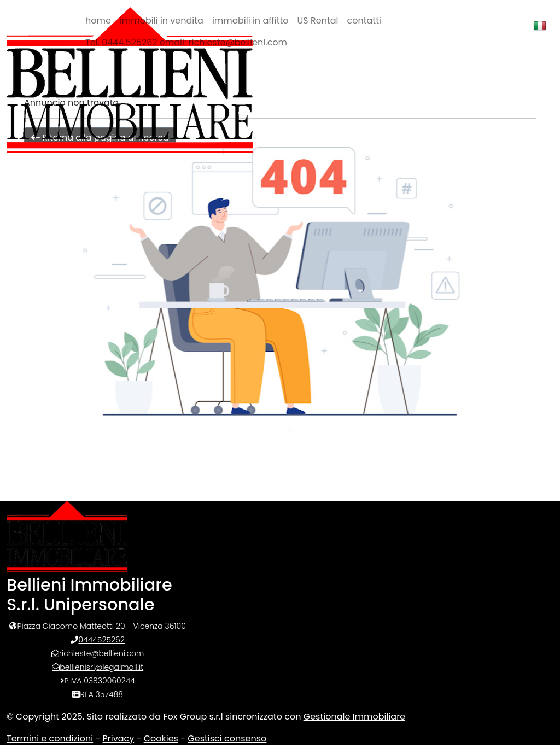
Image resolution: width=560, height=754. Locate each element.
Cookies (161, 738)
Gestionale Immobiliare (354, 717)
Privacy (119, 738)
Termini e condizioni (50, 738)
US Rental (318, 21)
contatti (364, 21)
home (98, 21)
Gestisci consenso (227, 738)
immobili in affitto (250, 21)
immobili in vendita (162, 21)
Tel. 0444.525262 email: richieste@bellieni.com (186, 42)
